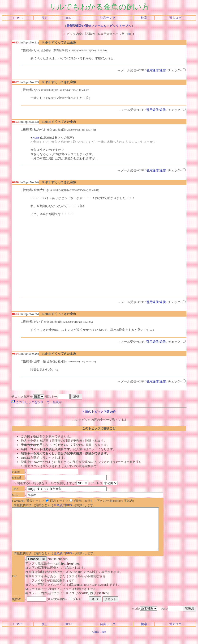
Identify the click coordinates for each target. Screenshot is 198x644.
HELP (68, 18)
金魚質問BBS (63, 505)
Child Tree (99, 640)
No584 (37, 138)
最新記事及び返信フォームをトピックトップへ (99, 26)
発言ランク (108, 18)
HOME (18, 18)
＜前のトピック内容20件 (99, 412)
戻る (44, 18)
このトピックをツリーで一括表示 (37, 402)
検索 (144, 18)
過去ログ (175, 18)
